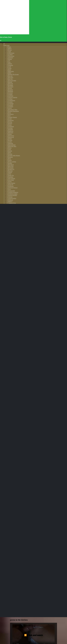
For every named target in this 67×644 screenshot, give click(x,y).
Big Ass (10, 76)
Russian (10, 171)
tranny (13, 449)
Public (9, 160)
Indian (9, 134)
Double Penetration (13, 111)
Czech (9, 108)
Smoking (10, 177)
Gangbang (10, 126)
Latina (9, 142)
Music (9, 148)
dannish (39, 443)
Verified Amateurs (13, 192)
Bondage (10, 85)
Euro (9, 113)
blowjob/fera (24, 452)
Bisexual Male (12, 81)
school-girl (44, 449)
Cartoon (10, 93)
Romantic (10, 168)
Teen (9, 47)
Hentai (9, 59)
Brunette (10, 90)
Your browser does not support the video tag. (33, 480)
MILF (9, 48)
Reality (10, 163)
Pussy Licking (11, 162)
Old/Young (11, 53)
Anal (9, 51)
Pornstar (10, 157)
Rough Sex (11, 169)
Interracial (10, 137)
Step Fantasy (11, 183)
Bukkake (10, 91)
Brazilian (10, 87)
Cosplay (10, 102)
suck (19, 449)
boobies (53, 443)
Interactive (10, 136)
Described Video (12, 110)
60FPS (9, 64)
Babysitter (10, 71)
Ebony (9, 50)
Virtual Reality (12, 198)
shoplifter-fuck (16, 446)
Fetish (9, 119)
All (8, 61)
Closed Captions (12, 97)
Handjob (10, 130)
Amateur (10, 65)
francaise (14, 452)
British (9, 88)
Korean (10, 140)
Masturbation (11, 145)
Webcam (10, 200)
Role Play (10, 166)
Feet (9, 116)
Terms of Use (11, 203)
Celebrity (10, 96)
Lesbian (10, 55)
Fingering (10, 120)
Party (9, 152)
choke (48, 446)
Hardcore (10, 131)
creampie (26, 449)
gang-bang (18, 443)
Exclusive (10, 114)
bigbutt (41, 446)
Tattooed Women (12, 188)
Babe (9, 70)
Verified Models (12, 195)
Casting (10, 94)
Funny (9, 125)
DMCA (10, 201)
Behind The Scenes (13, 74)
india (25, 446)
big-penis (35, 449)
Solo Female (11, 178)
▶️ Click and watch (33, 427)
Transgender (11, 191)
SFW (9, 174)
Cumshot (10, 107)
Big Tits (10, 79)
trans (46, 443)
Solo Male (10, 180)
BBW (9, 73)
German (10, 128)
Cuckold (10, 105)
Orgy (9, 149)
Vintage (10, 197)
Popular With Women (13, 156)
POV (9, 159)
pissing (32, 443)
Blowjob (10, 84)
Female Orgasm (12, 117)
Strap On (10, 185)
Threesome (11, 56)
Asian (9, 68)
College (10, 99)
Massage (10, 143)
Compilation (11, 100)
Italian (9, 139)
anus (26, 443)
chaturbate (33, 446)
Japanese (10, 58)
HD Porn (10, 133)
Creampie (10, 103)
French (9, 123)
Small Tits (10, 175)
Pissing (10, 154)
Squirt (9, 182)
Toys (9, 189)
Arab (9, 67)
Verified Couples (12, 194)
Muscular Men (12, 146)
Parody (9, 151)
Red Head (10, 165)
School (9, 172)
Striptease (10, 186)
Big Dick (10, 77)
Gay (9, 62)
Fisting (9, 122)
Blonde (10, 82)
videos (41, 452)
